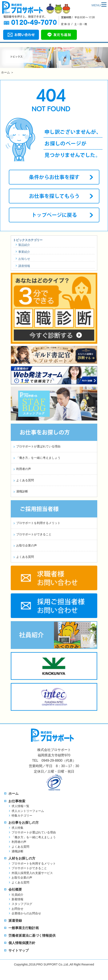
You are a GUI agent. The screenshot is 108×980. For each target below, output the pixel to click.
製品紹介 (24, 245)
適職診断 (22, 491)
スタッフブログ (22, 904)
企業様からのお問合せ (26, 913)
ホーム (5, 72)
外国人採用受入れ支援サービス (32, 873)
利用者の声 (24, 469)
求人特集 (17, 828)
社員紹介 (17, 895)
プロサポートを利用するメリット (38, 523)
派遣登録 (15, 921)
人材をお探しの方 (22, 858)
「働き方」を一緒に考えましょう (38, 458)
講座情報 (24, 266)
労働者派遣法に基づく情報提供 (32, 936)
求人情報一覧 (20, 806)
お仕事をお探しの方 (24, 823)
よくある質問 (25, 480)
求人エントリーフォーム (28, 811)
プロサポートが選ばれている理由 (38, 446)
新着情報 (17, 899)
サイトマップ (19, 950)
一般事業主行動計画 (24, 928)
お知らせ (24, 259)
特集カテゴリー (22, 816)
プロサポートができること (34, 534)
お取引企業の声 (27, 545)
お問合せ (17, 909)
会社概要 (15, 889)
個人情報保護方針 (22, 943)
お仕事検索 (17, 801)
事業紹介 (24, 252)
